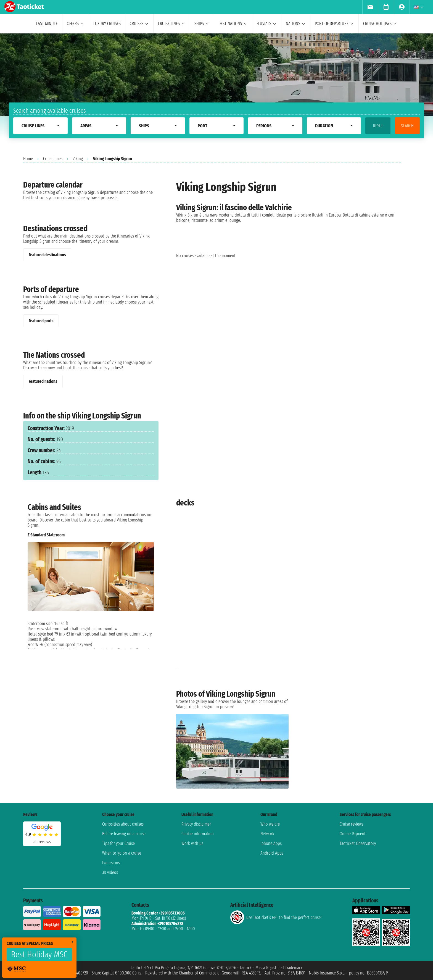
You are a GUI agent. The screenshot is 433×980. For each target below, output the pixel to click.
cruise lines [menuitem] (172, 24)
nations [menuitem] (296, 24)
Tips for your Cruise (118, 843)
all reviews (42, 842)
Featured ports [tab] (41, 321)
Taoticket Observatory (358, 843)
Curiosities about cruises (123, 824)
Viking (78, 159)
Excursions (111, 863)
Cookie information (198, 834)
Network (267, 834)
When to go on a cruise (122, 853)
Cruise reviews (351, 824)
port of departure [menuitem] (334, 24)
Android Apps (272, 853)
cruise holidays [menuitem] (380, 24)
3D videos (110, 872)
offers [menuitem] (76, 24)
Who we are (270, 824)
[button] (148, 590)
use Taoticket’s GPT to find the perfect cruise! (276, 917)
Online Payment (353, 834)
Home (28, 159)
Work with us (192, 843)
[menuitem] (370, 7)
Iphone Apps (271, 843)
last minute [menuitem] (47, 24)
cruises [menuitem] (139, 24)
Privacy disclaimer (196, 824)
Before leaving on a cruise (124, 834)
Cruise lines (53, 159)
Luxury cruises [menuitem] (107, 24)
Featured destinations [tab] (47, 255)
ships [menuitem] (202, 24)
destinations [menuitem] (233, 24)
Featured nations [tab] (43, 381)
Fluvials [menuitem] (267, 24)
